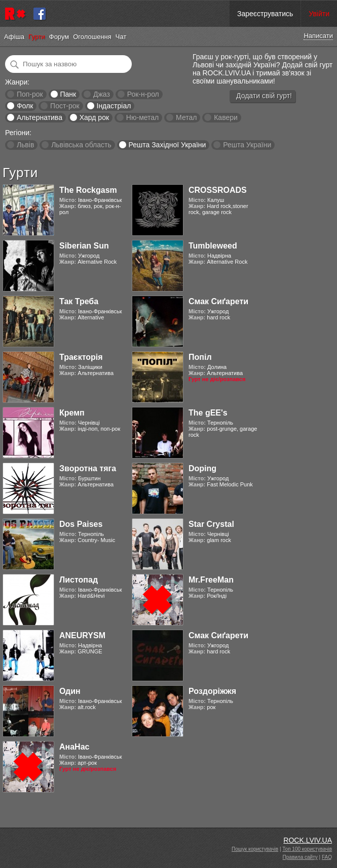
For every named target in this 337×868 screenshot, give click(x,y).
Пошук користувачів (255, 849)
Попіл (200, 357)
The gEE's (208, 413)
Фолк (25, 106)
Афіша (14, 37)
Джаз (102, 94)
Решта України (247, 145)
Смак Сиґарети (218, 301)
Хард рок (94, 117)
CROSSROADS (218, 190)
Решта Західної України (167, 145)
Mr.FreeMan (211, 580)
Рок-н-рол (143, 94)
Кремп (72, 413)
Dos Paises (81, 524)
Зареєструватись (265, 14)
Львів (25, 145)
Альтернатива (40, 117)
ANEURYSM (82, 635)
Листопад (79, 580)
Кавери (226, 117)
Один (70, 691)
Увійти (319, 14)
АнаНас (74, 747)
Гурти (37, 37)
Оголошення (92, 37)
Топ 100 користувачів (307, 849)
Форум (59, 37)
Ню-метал (142, 117)
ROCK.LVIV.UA (308, 840)
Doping (202, 468)
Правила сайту (300, 857)
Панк (68, 94)
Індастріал (114, 106)
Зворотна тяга (88, 468)
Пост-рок (65, 106)
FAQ (327, 857)
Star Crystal (211, 524)
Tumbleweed (213, 246)
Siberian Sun (84, 246)
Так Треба (79, 301)
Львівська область (81, 145)
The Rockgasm (88, 190)
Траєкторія (81, 357)
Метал (186, 117)
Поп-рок (30, 94)
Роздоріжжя (212, 691)
